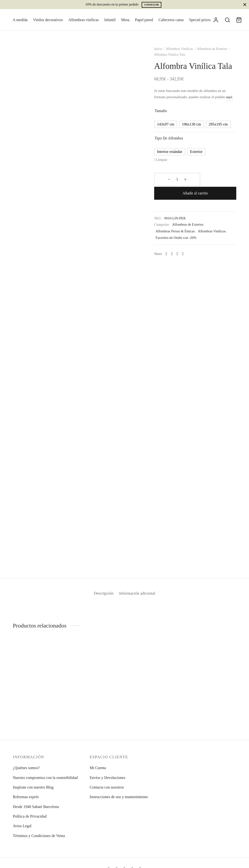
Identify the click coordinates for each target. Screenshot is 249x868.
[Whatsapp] (170, 249)
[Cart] (239, 20)
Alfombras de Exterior (216, 51)
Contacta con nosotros (107, 787)
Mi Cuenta (98, 768)
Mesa (125, 20)
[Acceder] (216, 20)
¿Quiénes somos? (26, 768)
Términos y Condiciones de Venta (39, 836)
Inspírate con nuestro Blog (33, 787)
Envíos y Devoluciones (107, 778)
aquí (161, 106)
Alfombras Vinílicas (183, 51)
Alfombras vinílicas (84, 20)
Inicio (162, 51)
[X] (181, 249)
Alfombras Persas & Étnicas (179, 226)
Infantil (110, 20)
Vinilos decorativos (48, 20)
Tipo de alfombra (173, 147)
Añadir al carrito (211, 188)
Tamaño (165, 120)
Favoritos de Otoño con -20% (180, 233)
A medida (20, 20)
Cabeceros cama (171, 20)
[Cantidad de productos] (171, 188)
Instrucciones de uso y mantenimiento (119, 797)
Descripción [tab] (102, 596)
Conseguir (151, 5)
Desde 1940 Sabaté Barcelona (36, 807)
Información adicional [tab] (139, 596)
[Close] (245, 4)
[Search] (227, 20)
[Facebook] (176, 249)
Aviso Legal (22, 826)
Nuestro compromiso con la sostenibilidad (45, 778)
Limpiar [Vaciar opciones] (166, 169)
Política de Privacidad (30, 816)
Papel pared (144, 20)
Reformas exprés (26, 797)
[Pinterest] (187, 249)
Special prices (200, 20)
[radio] (170, 133)
